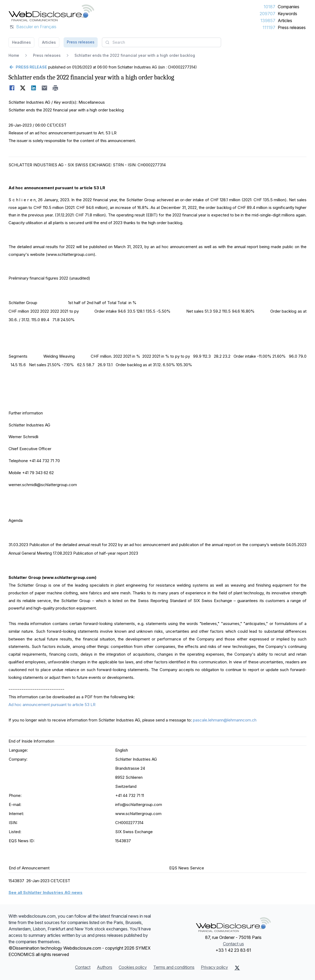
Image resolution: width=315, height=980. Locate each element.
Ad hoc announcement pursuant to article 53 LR (52, 705)
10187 (270, 7)
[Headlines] (51, 13)
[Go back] (28, 67)
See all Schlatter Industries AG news (45, 892)
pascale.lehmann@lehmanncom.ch (225, 720)
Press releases (292, 27)
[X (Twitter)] (237, 968)
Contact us (233, 944)
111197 (269, 27)
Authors (105, 967)
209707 (268, 14)
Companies (289, 7)
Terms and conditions (174, 967)
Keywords (287, 14)
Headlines (21, 42)
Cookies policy (133, 967)
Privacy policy (214, 967)
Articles (285, 21)
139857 (268, 21)
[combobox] (161, 42)
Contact (83, 967)
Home (14, 55)
